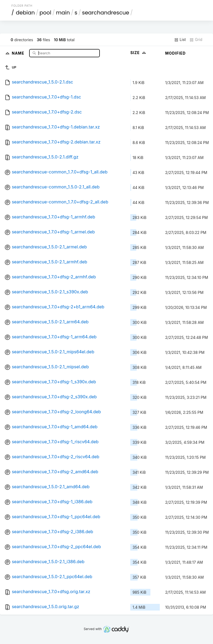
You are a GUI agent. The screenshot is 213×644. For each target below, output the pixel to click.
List (180, 40)
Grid (196, 40)
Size (139, 53)
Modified (175, 53)
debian (25, 13)
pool (45, 13)
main (63, 13)
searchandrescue (105, 13)
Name (19, 53)
